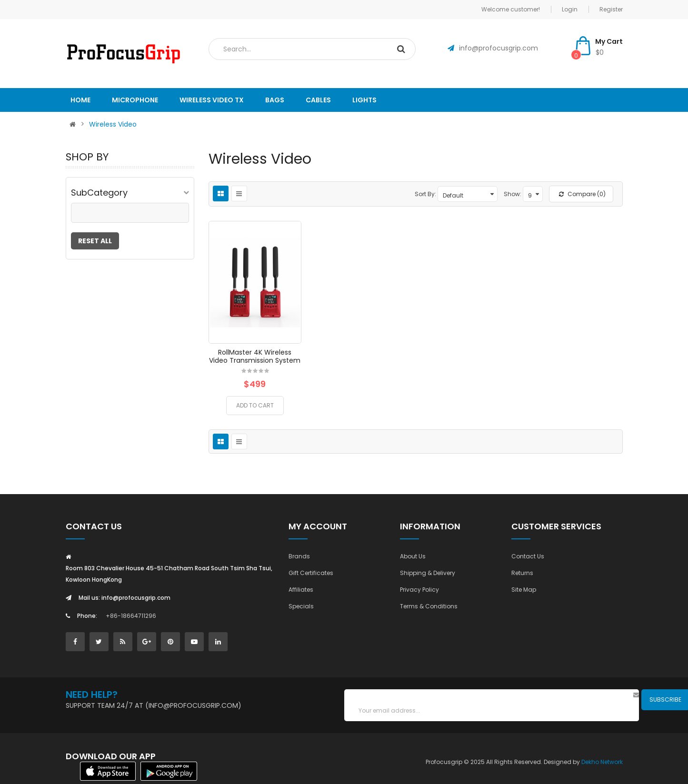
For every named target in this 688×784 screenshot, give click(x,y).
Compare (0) (582, 194)
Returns (522, 573)
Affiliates (301, 590)
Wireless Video (113, 124)
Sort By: (425, 194)
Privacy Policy (419, 590)
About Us (413, 556)
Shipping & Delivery (428, 573)
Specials (301, 606)
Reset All (95, 241)
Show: (513, 194)
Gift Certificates (311, 573)
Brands (299, 556)
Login (570, 9)
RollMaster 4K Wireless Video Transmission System (255, 356)
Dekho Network (602, 762)
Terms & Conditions (429, 606)
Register (611, 9)
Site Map (524, 590)
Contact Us (528, 556)
